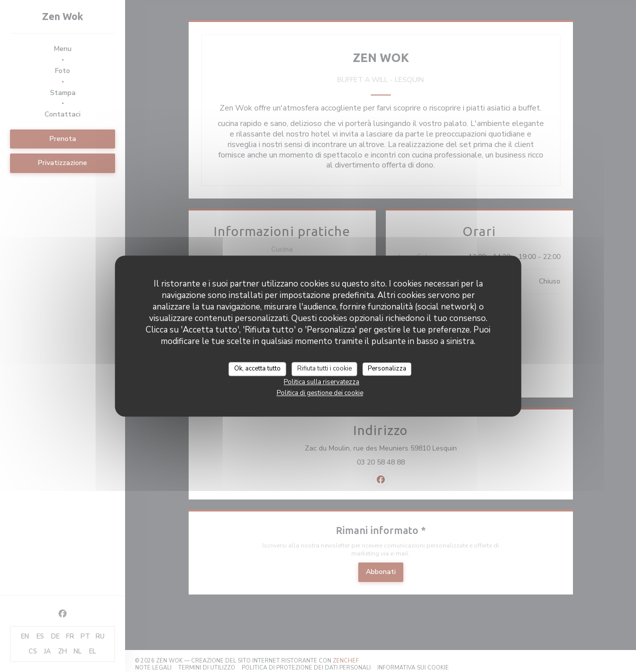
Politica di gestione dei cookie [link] (320, 393)
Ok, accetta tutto (257, 368)
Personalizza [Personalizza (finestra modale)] (387, 368)
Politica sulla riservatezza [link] (322, 382)
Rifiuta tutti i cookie (325, 368)
